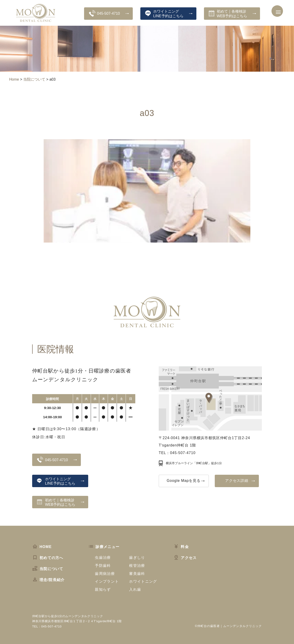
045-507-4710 (104, 13)
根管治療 (137, 566)
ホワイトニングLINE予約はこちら (164, 14)
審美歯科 (137, 574)
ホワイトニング (143, 581)
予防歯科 (103, 566)
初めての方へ (48, 558)
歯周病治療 (105, 574)
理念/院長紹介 (48, 580)
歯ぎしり (137, 558)
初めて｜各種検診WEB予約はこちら (228, 14)
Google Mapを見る (184, 481)
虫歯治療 (103, 558)
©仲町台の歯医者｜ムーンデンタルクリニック (228, 626)
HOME (42, 547)
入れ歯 (135, 589)
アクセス (185, 558)
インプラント (107, 581)
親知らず (103, 589)
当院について (48, 569)
